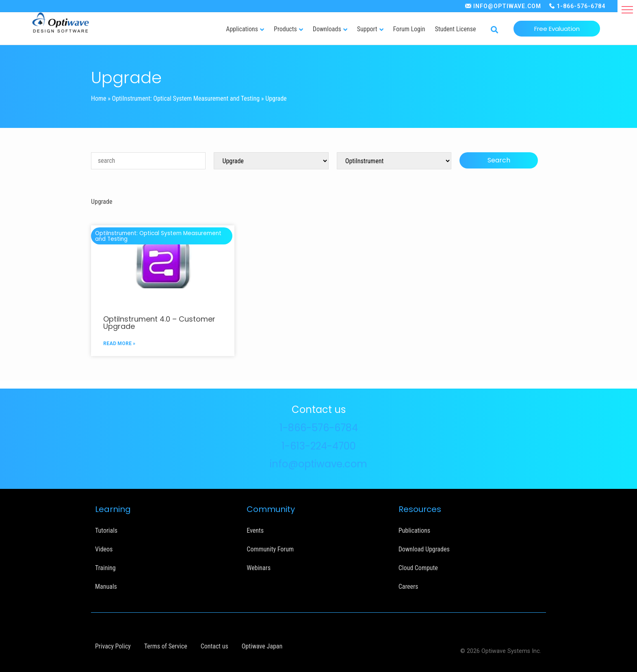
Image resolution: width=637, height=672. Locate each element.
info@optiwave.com (318, 464)
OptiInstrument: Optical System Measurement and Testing (186, 98)
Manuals (106, 587)
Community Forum (270, 549)
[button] (627, 10)
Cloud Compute (418, 568)
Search (499, 160)
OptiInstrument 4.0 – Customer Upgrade (159, 323)
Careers (408, 587)
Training (105, 568)
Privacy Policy (113, 646)
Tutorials (106, 530)
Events (255, 530)
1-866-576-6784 (581, 6)
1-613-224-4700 (319, 446)
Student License (455, 29)
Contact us (214, 646)
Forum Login (409, 29)
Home (99, 98)
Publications (414, 530)
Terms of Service (166, 646)
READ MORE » (119, 344)
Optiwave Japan (262, 646)
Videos (104, 549)
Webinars (259, 568)
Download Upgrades (424, 549)
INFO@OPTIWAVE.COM (507, 6)
